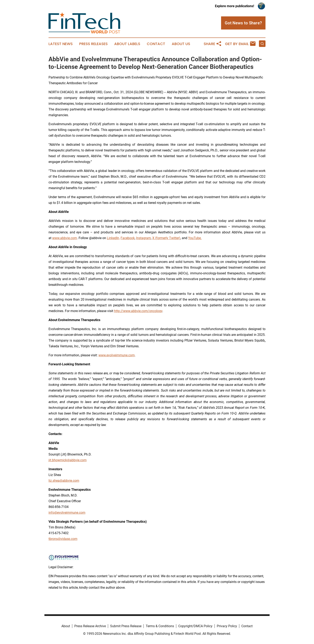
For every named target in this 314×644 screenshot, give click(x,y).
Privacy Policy (227, 626)
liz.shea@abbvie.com (64, 481)
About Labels (127, 44)
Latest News (61, 44)
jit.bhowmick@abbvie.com (68, 460)
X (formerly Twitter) (166, 238)
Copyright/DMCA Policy (195, 626)
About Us (181, 44)
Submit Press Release (126, 626)
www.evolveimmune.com (117, 355)
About (66, 626)
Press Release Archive (90, 626)
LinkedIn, (113, 238)
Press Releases (93, 44)
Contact (156, 44)
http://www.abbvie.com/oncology (138, 311)
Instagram (143, 238)
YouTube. (195, 238)
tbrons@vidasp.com (63, 539)
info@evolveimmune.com (67, 513)
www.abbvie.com (65, 238)
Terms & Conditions (160, 626)
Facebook (128, 238)
